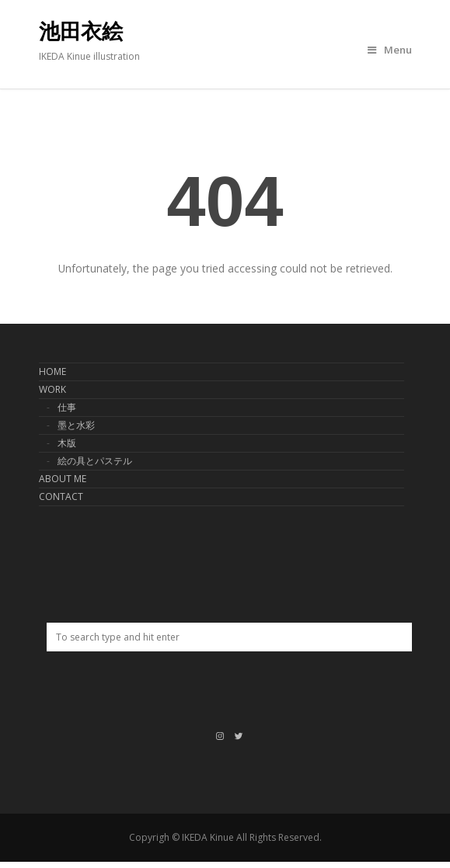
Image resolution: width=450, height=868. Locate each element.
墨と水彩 (76, 425)
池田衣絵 (81, 32)
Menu (390, 50)
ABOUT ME (63, 479)
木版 (67, 443)
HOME (52, 372)
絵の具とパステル (95, 461)
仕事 (67, 407)
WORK (52, 389)
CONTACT (61, 496)
